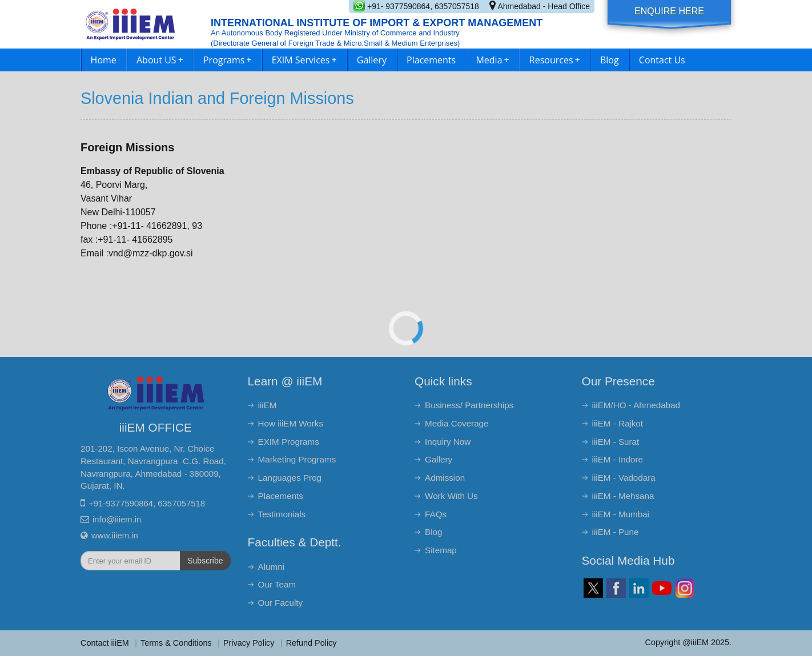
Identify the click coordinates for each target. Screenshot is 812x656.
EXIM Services (304, 60)
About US (160, 60)
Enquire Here (669, 11)
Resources (555, 60)
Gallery (372, 60)
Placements (431, 60)
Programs (228, 60)
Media (492, 60)
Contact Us (662, 60)
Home (104, 60)
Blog (610, 60)
